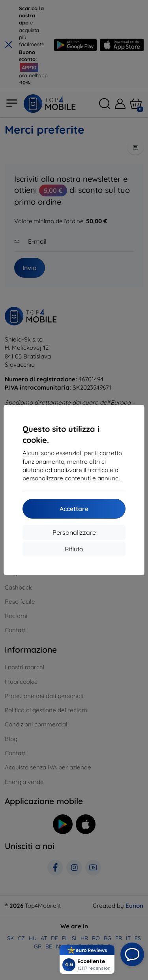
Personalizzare (74, 532)
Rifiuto (74, 549)
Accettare (74, 509)
